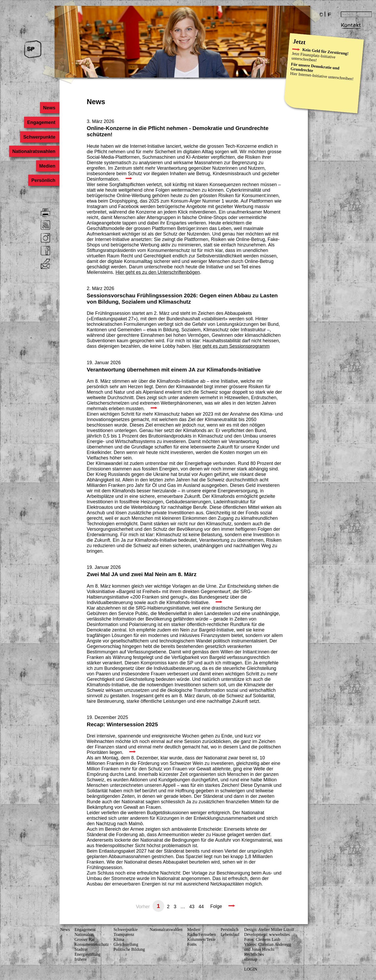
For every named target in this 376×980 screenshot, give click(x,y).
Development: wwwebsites (267, 935)
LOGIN (251, 969)
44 (201, 906)
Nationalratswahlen (34, 151)
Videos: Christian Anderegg (268, 944)
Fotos (192, 944)
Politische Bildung (129, 949)
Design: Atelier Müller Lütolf (269, 930)
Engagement (41, 122)
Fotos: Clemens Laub (262, 940)
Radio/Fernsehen (202, 935)
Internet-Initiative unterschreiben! (326, 77)
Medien (47, 166)
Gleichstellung (126, 944)
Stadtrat (81, 949)
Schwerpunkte (39, 137)
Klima (119, 940)
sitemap (251, 959)
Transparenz (124, 935)
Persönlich (43, 180)
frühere (81, 959)
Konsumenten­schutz (92, 944)
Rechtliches (254, 954)
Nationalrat (84, 935)
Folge (216, 906)
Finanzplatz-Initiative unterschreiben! (313, 57)
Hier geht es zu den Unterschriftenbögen (158, 272)
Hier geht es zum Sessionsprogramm (231, 346)
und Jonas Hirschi (259, 949)
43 (192, 906)
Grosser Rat (84, 940)
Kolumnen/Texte (201, 940)
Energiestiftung (87, 954)
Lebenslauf (230, 935)
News (49, 108)
